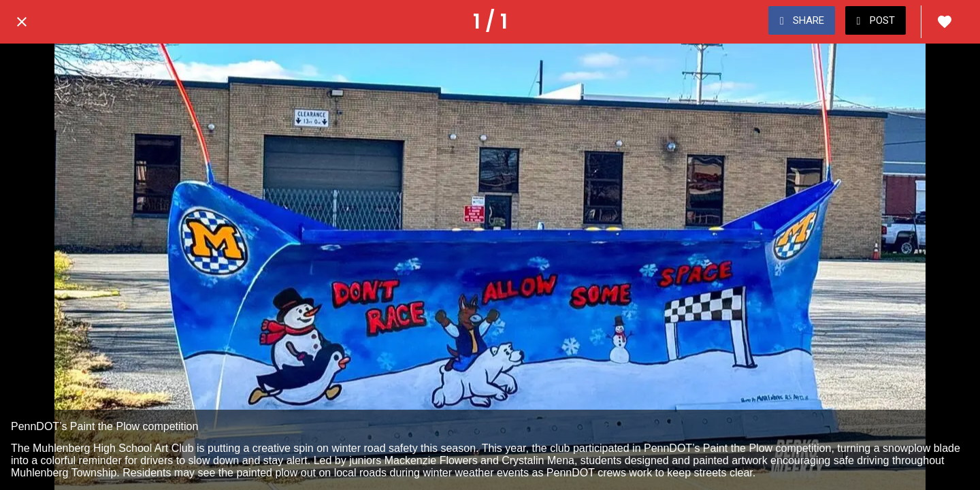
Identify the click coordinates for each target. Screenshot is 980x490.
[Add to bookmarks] (945, 22)
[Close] (22, 22)
